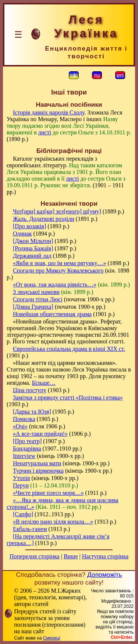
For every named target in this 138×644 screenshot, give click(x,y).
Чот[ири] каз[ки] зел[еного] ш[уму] (57, 211)
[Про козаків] (29, 226)
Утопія (21, 478)
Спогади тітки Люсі (38, 299)
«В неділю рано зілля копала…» (53, 522)
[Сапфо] (23, 514)
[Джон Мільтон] (33, 241)
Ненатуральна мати (37, 463)
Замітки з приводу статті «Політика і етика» (68, 398)
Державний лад (32, 256)
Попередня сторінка (35, 556)
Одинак (22, 234)
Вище (71, 556)
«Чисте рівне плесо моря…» (48, 493)
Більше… (44, 383)
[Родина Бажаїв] (33, 248)
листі (45, 132)
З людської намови (36, 292)
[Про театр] (27, 441)
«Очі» (20, 426)
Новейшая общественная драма (52, 314)
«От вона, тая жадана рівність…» (55, 285)
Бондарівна (27, 448)
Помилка (24, 419)
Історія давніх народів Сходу (49, 112)
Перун (21, 485)
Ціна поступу (30, 390)
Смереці (52, 638)
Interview (24, 456)
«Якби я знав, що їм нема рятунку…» (60, 263)
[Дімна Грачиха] (33, 307)
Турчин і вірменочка (38, 471)
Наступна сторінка (105, 556)
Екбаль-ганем (30, 529)
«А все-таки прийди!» (40, 434)
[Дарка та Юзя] (32, 412)
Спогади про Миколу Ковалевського (58, 270)
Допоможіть (105, 575)
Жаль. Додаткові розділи (44, 219)
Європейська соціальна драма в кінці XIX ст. (69, 349)
